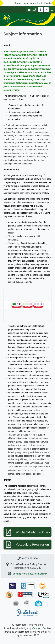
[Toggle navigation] (52, 10)
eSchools (37, 628)
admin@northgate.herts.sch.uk (30, 574)
